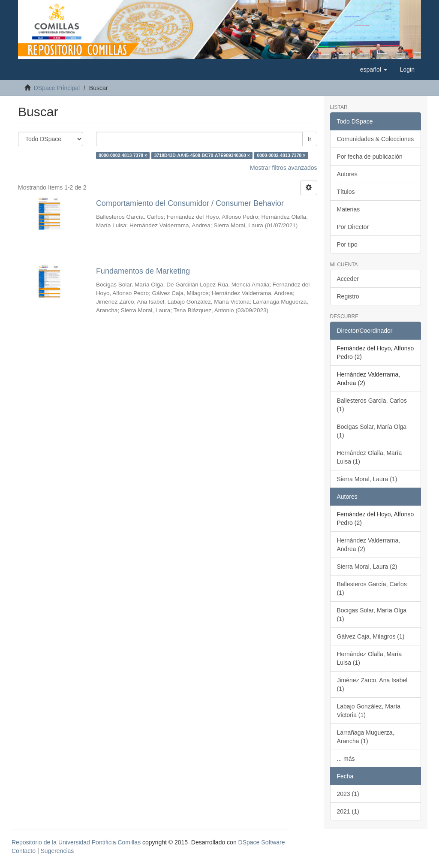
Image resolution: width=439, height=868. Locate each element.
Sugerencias (57, 851)
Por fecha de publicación (370, 157)
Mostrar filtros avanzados (283, 168)
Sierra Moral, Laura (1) (367, 479)
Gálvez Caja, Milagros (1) (371, 636)
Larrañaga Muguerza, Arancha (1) (366, 737)
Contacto (24, 851)
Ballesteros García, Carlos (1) (372, 405)
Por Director (353, 227)
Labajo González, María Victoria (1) (369, 711)
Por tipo (347, 244)
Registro (348, 296)
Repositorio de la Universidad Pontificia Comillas (76, 842)
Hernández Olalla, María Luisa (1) (370, 457)
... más (346, 759)
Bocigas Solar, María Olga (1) (372, 431)
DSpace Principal (57, 88)
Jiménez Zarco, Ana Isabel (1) (372, 684)
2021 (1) (348, 811)
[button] (374, 69)
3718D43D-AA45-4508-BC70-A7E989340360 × (202, 155)
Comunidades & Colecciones (376, 139)
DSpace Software (262, 842)
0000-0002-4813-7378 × (123, 155)
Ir (310, 139)
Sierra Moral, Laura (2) (367, 567)
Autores (347, 174)
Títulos (346, 192)
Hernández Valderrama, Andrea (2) (369, 545)
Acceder (348, 279)
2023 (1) (348, 794)
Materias (349, 209)
